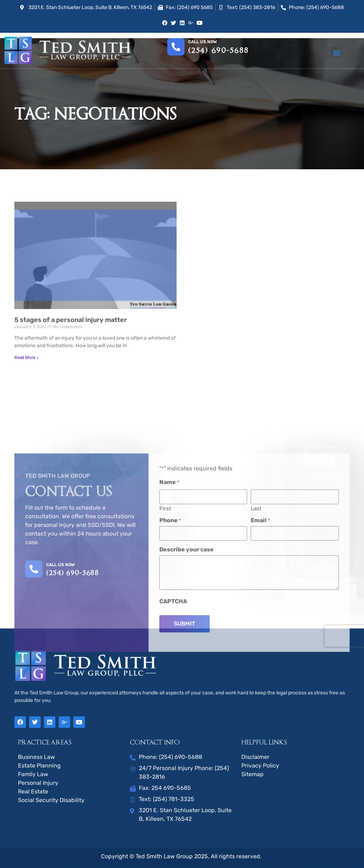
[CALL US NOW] (34, 653)
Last (256, 592)
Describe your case (186, 634)
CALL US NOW (60, 649)
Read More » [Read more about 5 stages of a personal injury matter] (26, 358)
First (165, 592)
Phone (170, 604)
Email (260, 604)
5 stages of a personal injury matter (71, 320)
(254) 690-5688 (219, 51)
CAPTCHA (173, 685)
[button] (337, 52)
